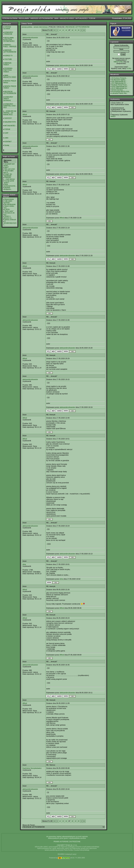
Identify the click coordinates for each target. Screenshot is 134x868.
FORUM (92, 18)
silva (24, 564)
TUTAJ (129, 69)
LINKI (6, 138)
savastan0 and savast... (9, 165)
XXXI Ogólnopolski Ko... (120, 87)
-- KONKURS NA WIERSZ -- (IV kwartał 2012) (10, 113)
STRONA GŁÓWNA (10, 18)
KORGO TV (9, 56)
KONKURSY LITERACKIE (8, 33)
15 (63, 30)
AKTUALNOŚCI (81, 18)
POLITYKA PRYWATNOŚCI (9, 40)
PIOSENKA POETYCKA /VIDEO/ (8, 70)
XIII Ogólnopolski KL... (119, 81)
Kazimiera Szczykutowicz (32, 768)
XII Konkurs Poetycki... (120, 78)
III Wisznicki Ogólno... (119, 80)
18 (72, 30)
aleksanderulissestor (30, 38)
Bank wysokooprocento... (10, 185)
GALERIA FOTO (10, 122)
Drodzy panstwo (117, 90)
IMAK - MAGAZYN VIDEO (64, 18)
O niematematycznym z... (10, 223)
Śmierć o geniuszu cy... (8, 217)
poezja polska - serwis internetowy (35, 27)
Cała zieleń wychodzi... (8, 202)
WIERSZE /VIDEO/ (7, 64)
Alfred (25, 114)
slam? (7, 167)
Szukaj (7, 145)
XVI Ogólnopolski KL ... (120, 83)
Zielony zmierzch (10, 220)
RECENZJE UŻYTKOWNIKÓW (10, 92)
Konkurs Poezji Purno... (120, 85)
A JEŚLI (7, 209)
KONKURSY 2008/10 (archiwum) (8, 99)
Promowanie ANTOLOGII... (121, 92)
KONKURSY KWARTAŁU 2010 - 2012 (10, 106)
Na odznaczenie (10, 204)
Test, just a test (10, 169)
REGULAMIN (24, 18)
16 (66, 30)
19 (75, 30)
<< (55, 30)
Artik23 (113, 116)
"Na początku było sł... (8, 172)
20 (79, 30)
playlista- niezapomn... (8, 188)
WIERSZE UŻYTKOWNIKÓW (42, 18)
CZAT (6, 133)
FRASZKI (8, 177)
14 (60, 30)
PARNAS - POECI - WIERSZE (10, 46)
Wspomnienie (9, 199)
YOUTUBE (8, 59)
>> (84, 30)
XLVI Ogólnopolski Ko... (120, 88)
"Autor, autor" (9, 211)
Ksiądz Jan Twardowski (8, 175)
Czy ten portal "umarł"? (9, 182)
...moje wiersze (10, 179)
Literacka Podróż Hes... (120, 93)
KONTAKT (8, 142)
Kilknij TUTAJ (118, 62)
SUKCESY (8, 118)
